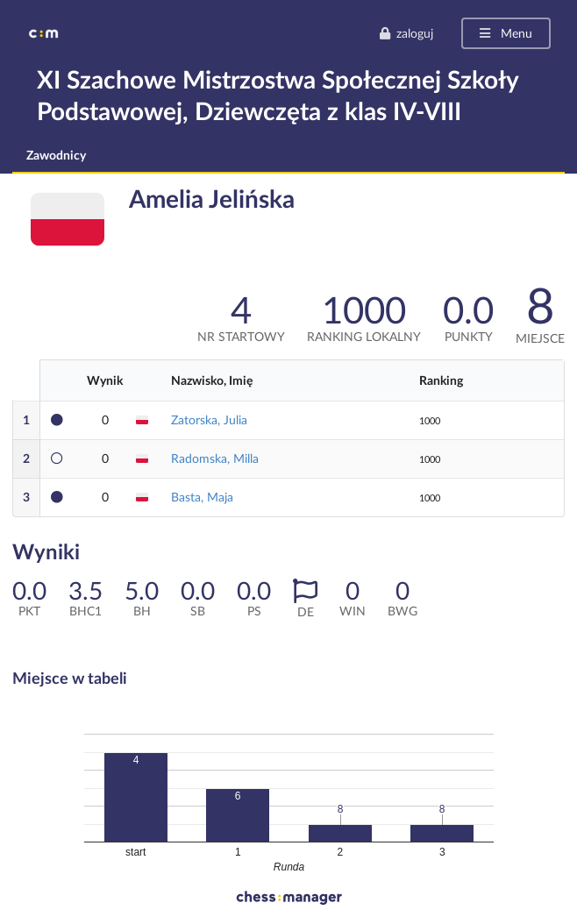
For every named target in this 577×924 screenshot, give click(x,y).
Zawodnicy (56, 155)
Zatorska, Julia (209, 419)
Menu (505, 33)
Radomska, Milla (215, 458)
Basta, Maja (202, 497)
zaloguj (406, 33)
